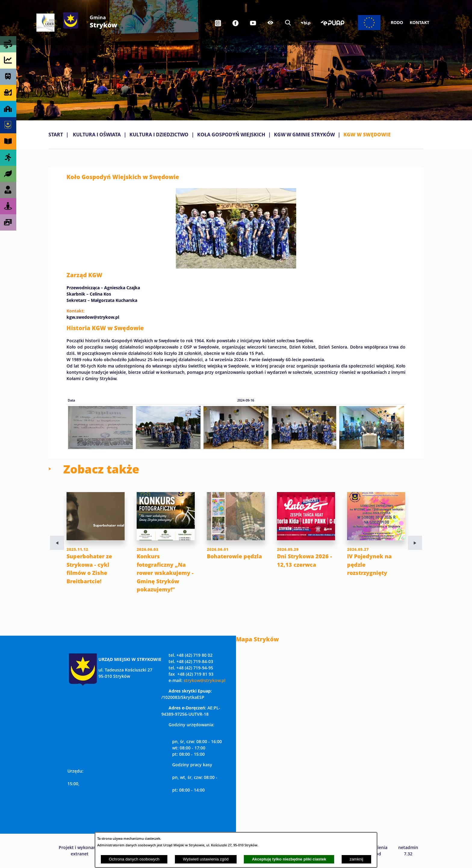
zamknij (356, 859)
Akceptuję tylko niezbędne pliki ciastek (289, 859)
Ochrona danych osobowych (134, 859)
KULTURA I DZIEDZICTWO (159, 135)
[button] (236, 267)
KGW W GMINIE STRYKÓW (304, 135)
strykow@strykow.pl (205, 680)
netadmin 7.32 (408, 851)
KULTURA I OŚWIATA (97, 135)
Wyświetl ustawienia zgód (206, 859)
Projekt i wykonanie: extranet (80, 851)
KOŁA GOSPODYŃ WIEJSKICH (231, 135)
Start (56, 135)
